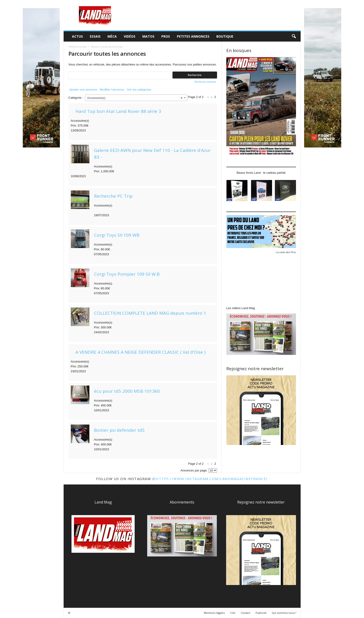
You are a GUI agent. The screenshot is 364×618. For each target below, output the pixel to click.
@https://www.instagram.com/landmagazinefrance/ (210, 479)
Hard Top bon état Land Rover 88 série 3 (118, 111)
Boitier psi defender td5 (119, 430)
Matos (148, 36)
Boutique (225, 36)
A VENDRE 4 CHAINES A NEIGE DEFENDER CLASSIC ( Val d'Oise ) (140, 352)
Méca (112, 36)
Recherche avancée (205, 82)
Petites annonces (193, 36)
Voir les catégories (139, 90)
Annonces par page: (194, 470)
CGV (233, 613)
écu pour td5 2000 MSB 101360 (127, 391)
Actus (77, 36)
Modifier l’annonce (112, 90)
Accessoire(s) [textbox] (135, 98)
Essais (95, 36)
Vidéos (130, 36)
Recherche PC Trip (113, 196)
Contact (245, 613)
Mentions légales (214, 613)
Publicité (261, 613)
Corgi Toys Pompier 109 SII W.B (127, 274)
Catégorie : (76, 98)
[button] (294, 36)
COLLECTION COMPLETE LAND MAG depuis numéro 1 (150, 313)
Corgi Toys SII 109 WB (117, 235)
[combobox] (136, 98)
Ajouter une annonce (83, 90)
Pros (166, 36)
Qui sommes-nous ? (284, 613)
